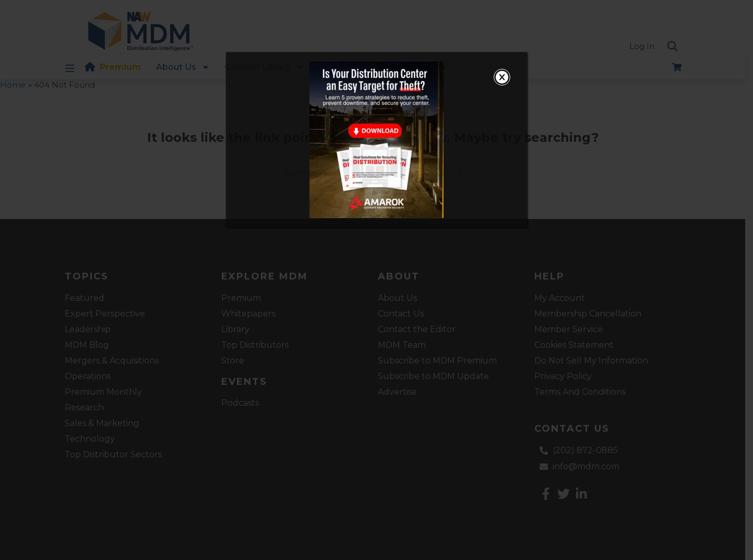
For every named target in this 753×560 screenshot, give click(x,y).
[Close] (502, 77)
